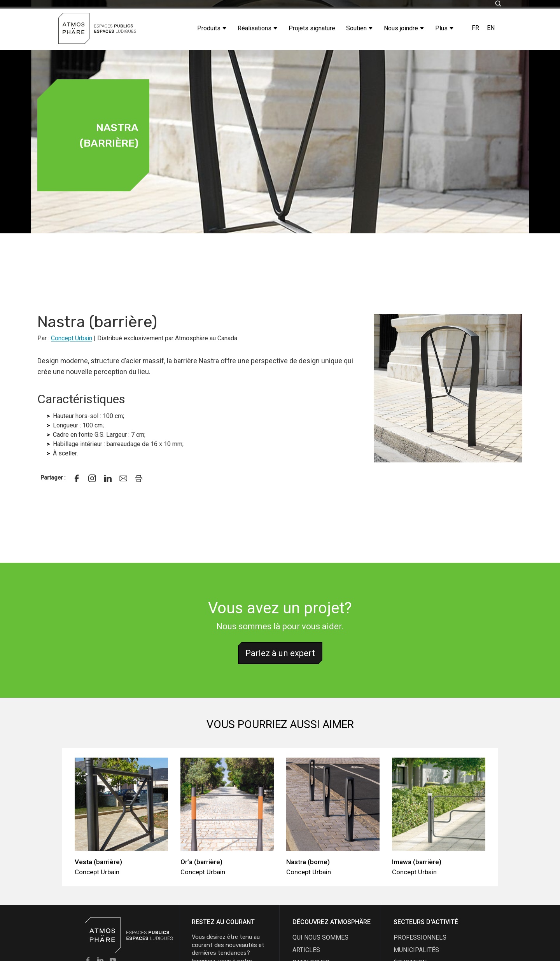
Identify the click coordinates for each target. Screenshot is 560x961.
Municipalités (416, 950)
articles (306, 950)
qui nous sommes (320, 937)
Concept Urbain (72, 338)
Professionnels (420, 937)
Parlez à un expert (280, 653)
